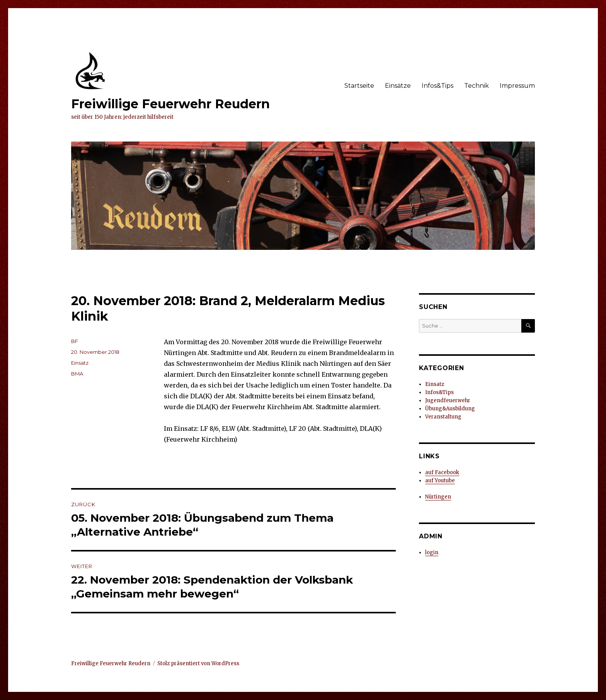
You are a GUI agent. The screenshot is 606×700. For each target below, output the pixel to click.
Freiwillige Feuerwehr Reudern (170, 104)
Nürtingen (438, 497)
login (432, 552)
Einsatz (80, 363)
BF (75, 341)
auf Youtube (440, 481)
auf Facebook (442, 472)
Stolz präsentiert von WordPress (198, 663)
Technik (477, 86)
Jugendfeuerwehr (448, 400)
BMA (77, 374)
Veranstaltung (443, 417)
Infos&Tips (437, 86)
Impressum (517, 86)
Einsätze (398, 86)
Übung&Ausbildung (450, 409)
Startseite (359, 86)
